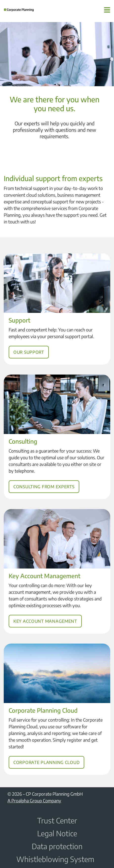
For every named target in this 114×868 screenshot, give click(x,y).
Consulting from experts (45, 481)
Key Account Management (46, 615)
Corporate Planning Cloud (48, 756)
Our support (32, 347)
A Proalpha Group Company (34, 800)
